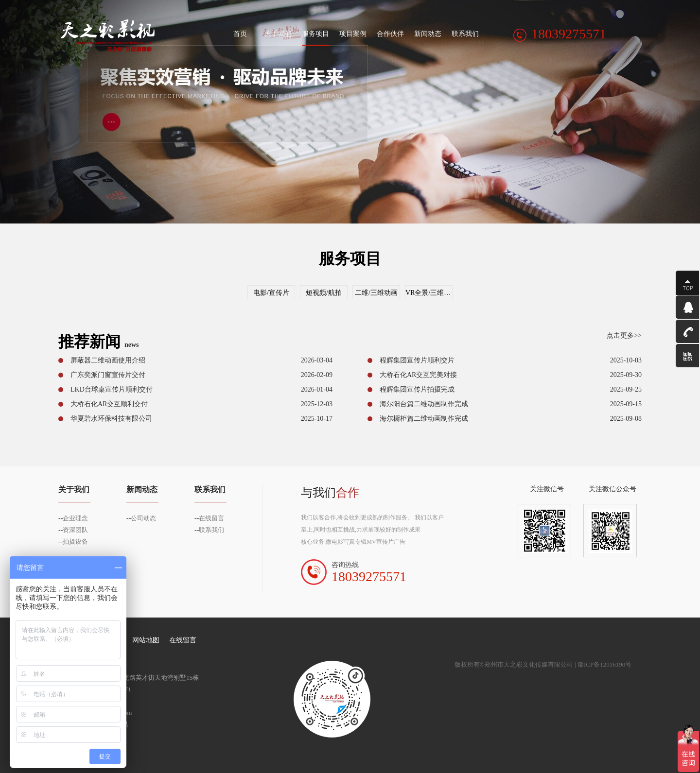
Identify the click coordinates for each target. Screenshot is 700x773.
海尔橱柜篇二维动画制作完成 (424, 419)
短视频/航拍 (324, 293)
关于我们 (278, 34)
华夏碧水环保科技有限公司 (111, 419)
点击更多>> (624, 335)
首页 (241, 34)
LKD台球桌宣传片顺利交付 (112, 389)
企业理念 (75, 518)
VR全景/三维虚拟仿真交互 (445, 293)
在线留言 (211, 518)
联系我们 (465, 34)
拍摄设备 (75, 541)
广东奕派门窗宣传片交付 (108, 375)
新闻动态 (428, 34)
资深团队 (75, 530)
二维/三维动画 (376, 293)
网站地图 (146, 640)
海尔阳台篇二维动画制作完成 (424, 404)
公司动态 (143, 518)
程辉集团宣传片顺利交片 (417, 360)
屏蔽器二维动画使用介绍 (108, 360)
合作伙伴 (390, 34)
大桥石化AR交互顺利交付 (109, 404)
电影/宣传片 (271, 293)
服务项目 (315, 34)
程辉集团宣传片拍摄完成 (417, 389)
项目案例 (353, 34)
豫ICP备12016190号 (604, 664)
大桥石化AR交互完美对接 (418, 375)
